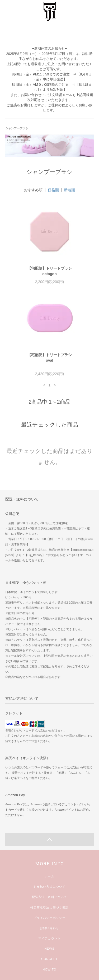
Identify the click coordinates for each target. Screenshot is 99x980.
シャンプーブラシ (17, 128)
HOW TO (49, 969)
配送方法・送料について (49, 897)
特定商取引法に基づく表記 (49, 907)
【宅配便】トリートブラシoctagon (50, 271)
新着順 (69, 190)
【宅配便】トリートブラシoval (50, 358)
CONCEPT (49, 959)
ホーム (49, 876)
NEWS (49, 949)
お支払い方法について (49, 887)
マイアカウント (49, 938)
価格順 (53, 190)
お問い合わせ (49, 928)
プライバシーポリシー (49, 918)
